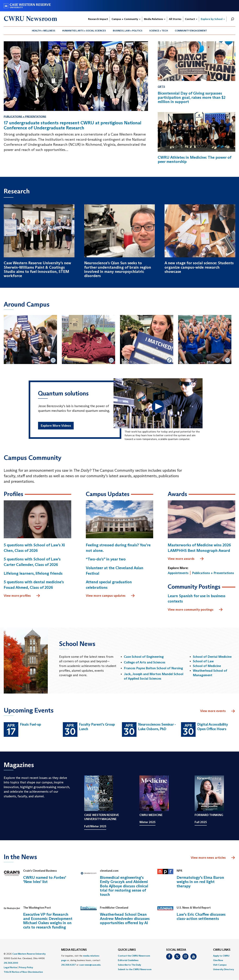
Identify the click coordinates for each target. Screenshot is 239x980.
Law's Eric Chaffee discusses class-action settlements (201, 916)
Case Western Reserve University (29, 954)
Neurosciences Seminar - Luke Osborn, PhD (157, 727)
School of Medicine (207, 666)
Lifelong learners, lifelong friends (33, 573)
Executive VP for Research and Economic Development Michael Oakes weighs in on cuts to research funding (48, 921)
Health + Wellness (44, 31)
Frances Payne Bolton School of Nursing (153, 668)
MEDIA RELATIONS (74, 950)
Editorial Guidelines (128, 960)
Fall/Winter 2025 (95, 826)
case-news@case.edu (90, 965)
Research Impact (98, 19)
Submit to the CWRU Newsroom (135, 969)
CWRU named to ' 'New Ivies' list (45, 880)
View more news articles (208, 858)
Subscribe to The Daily (129, 965)
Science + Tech (159, 31)
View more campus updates (110, 596)
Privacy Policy (26, 967)
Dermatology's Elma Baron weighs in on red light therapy (200, 882)
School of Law (203, 661)
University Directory (224, 969)
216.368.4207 (68, 965)
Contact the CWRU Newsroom (134, 956)
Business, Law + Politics (128, 31)
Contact (191, 19)
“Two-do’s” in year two (106, 559)
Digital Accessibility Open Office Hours (213, 727)
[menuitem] (44, 31)
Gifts (161, 87)
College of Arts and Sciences (145, 662)
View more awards (186, 559)
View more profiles (22, 596)
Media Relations (155, 19)
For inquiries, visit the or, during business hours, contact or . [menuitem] (81, 960)
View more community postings (195, 610)
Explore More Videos (56, 426)
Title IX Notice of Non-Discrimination (23, 972)
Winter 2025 (147, 822)
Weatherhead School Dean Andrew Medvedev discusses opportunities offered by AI (125, 919)
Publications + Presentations (25, 117)
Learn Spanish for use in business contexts (197, 599)
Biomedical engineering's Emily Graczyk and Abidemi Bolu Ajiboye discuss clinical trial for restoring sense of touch (124, 886)
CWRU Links (222, 950)
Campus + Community (126, 19)
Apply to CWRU (221, 956)
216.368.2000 (11, 963)
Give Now (218, 960)
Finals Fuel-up (31, 724)
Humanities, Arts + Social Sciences (84, 31)
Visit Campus (220, 965)
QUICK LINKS (127, 950)
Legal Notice (10, 967)
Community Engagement (191, 31)
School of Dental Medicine (212, 657)
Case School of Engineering (144, 657)
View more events (218, 711)
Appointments (178, 573)
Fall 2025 (201, 822)
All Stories (175, 19)
